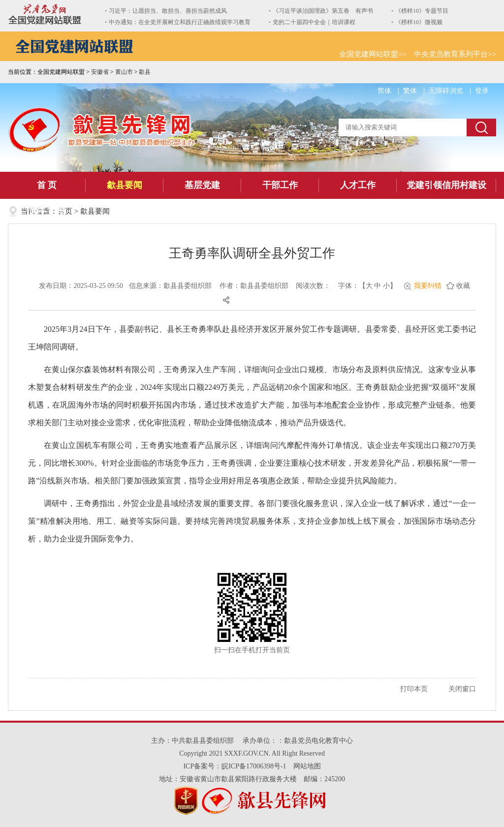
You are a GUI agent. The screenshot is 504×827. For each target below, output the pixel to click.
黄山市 (124, 72)
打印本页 (414, 689)
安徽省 (100, 72)
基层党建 (202, 185)
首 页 (47, 185)
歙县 (145, 72)
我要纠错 (428, 286)
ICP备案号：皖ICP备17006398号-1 (235, 766)
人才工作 (358, 185)
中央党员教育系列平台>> (455, 54)
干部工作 (280, 185)
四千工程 (47, 212)
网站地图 (307, 766)
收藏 (463, 286)
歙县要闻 (125, 185)
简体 (384, 91)
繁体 (410, 91)
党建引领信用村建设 (446, 185)
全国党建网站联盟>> (373, 54)
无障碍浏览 (446, 91)
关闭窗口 (462, 689)
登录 (482, 91)
